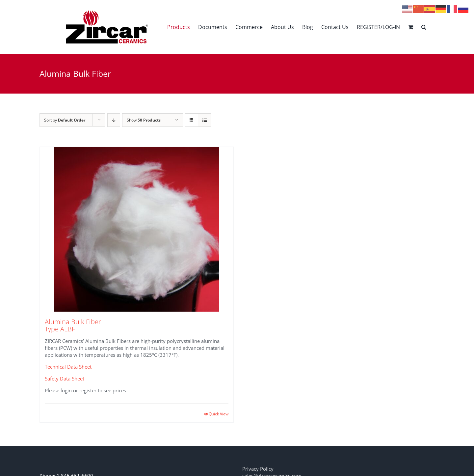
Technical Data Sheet (68, 367)
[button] (424, 27)
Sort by (65, 120)
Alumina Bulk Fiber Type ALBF (73, 325)
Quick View (219, 414)
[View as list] (205, 120)
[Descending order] (114, 120)
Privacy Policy (258, 469)
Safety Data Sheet (65, 378)
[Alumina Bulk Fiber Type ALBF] (137, 229)
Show (144, 120)
